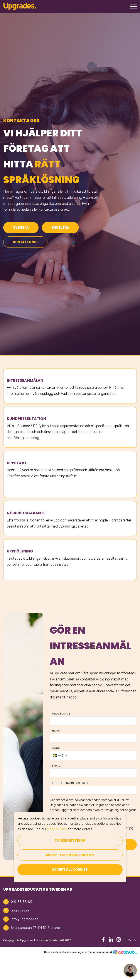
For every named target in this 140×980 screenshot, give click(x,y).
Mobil (56, 748)
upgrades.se (20, 910)
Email (56, 766)
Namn (56, 731)
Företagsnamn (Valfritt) (71, 783)
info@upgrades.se (25, 919)
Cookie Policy (57, 829)
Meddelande (61, 714)
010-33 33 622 (22, 902)
